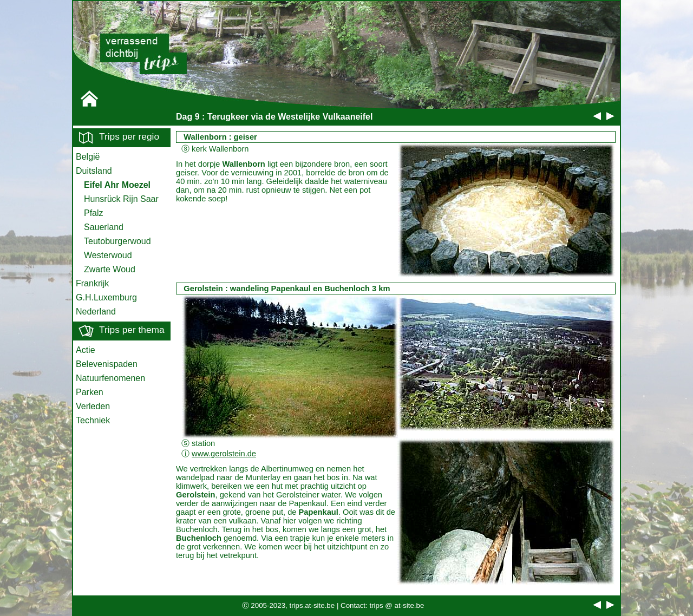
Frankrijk (92, 283)
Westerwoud (108, 255)
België (88, 157)
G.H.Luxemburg (106, 297)
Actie (86, 350)
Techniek (93, 420)
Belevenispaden (107, 364)
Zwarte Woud (110, 269)
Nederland (96, 312)
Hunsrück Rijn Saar (121, 199)
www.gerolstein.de (224, 454)
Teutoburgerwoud (117, 241)
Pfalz (94, 213)
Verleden (93, 406)
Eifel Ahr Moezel (117, 185)
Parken (90, 392)
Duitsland (94, 171)
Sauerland (104, 227)
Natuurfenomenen (110, 378)
